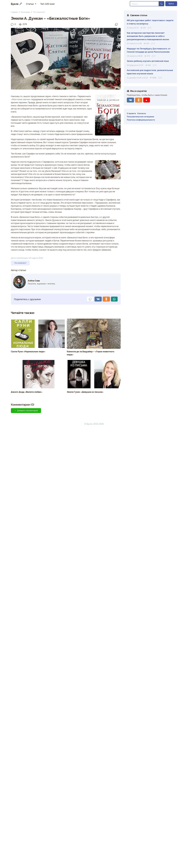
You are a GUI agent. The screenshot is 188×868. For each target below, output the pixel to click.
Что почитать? (39, 12)
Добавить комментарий (26, 410)
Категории (25, 12)
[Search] (144, 4)
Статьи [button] (30, 4)
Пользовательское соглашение (140, 116)
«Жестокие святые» (21, 99)
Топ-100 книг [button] (48, 4)
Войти (171, 4)
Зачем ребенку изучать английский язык (148, 61)
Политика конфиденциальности (141, 120)
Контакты (142, 113)
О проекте (131, 113)
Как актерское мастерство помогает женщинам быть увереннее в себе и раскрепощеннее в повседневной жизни (148, 36)
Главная (14, 12)
